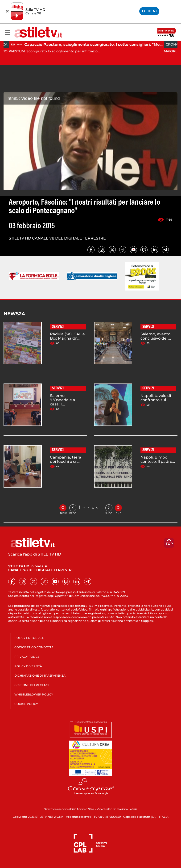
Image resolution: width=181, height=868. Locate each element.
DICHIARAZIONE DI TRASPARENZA (40, 676)
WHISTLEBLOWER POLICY (34, 694)
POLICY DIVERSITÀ (28, 666)
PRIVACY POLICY (27, 657)
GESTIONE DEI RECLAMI (32, 685)
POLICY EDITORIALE (29, 638)
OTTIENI (149, 11)
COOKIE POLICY (26, 704)
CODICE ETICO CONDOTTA (34, 647)
